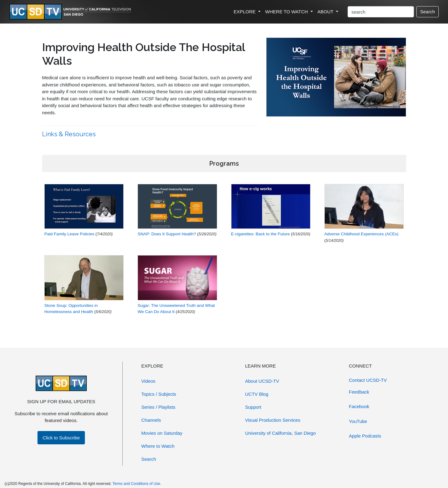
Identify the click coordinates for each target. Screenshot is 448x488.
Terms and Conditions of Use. (137, 484)
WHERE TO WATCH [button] (287, 12)
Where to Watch (158, 446)
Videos (148, 381)
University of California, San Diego (280, 433)
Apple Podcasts (365, 436)
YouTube (358, 421)
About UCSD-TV (262, 381)
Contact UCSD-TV (368, 380)
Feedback (359, 392)
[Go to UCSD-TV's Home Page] (71, 12)
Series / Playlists (158, 407)
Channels (151, 420)
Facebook (359, 406)
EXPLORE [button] (245, 12)
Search (428, 12)
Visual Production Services (273, 420)
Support (253, 407)
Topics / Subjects (159, 394)
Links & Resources (70, 134)
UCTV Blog (257, 394)
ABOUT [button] (326, 12)
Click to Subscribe (61, 438)
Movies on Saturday (162, 433)
